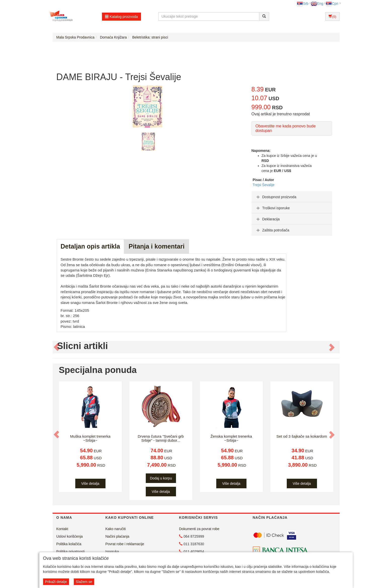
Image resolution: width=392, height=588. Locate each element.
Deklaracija (268, 219)
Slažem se (84, 582)
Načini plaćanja (117, 536)
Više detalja (90, 483)
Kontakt (62, 529)
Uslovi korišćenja (70, 536)
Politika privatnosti (71, 551)
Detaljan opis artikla (90, 246)
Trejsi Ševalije (264, 185)
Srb (303, 4)
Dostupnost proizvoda (276, 197)
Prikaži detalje (56, 582)
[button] (57, 347)
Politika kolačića (69, 544)
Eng (317, 4)
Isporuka (112, 551)
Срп (332, 4)
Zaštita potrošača (272, 230)
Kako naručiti (116, 529)
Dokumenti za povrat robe (199, 529)
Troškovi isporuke (273, 208)
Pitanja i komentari (157, 246)
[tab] (292, 197)
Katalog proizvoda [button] (121, 17)
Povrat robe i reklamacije (125, 544)
